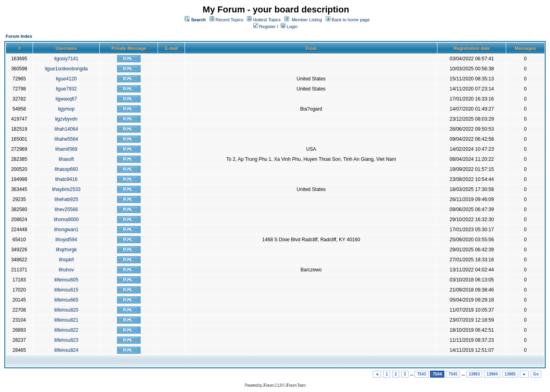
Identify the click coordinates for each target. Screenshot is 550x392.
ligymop (66, 109)
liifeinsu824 (66, 350)
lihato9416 (66, 179)
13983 (474, 374)
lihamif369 (67, 149)
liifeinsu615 (66, 290)
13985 (510, 374)
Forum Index (19, 36)
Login (289, 27)
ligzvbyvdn (66, 119)
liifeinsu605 (66, 280)
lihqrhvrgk (66, 250)
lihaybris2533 (67, 189)
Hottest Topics (267, 20)
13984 (492, 374)
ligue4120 (66, 79)
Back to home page (351, 20)
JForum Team (296, 385)
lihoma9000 (66, 220)
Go (536, 374)
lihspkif (67, 260)
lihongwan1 (67, 230)
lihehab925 (67, 199)
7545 (453, 374)
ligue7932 (66, 89)
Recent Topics (229, 20)
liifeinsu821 (66, 320)
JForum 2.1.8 (272, 385)
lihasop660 (66, 169)
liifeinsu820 (66, 310)
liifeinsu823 (66, 340)
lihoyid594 (66, 240)
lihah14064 (67, 129)
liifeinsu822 (66, 330)
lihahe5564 (67, 139)
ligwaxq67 (66, 99)
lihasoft (66, 159)
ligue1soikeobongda (67, 69)
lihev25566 (66, 209)
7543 (421, 374)
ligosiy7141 (66, 59)
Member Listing (307, 20)
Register (265, 27)
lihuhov (66, 270)
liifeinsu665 (66, 300)
